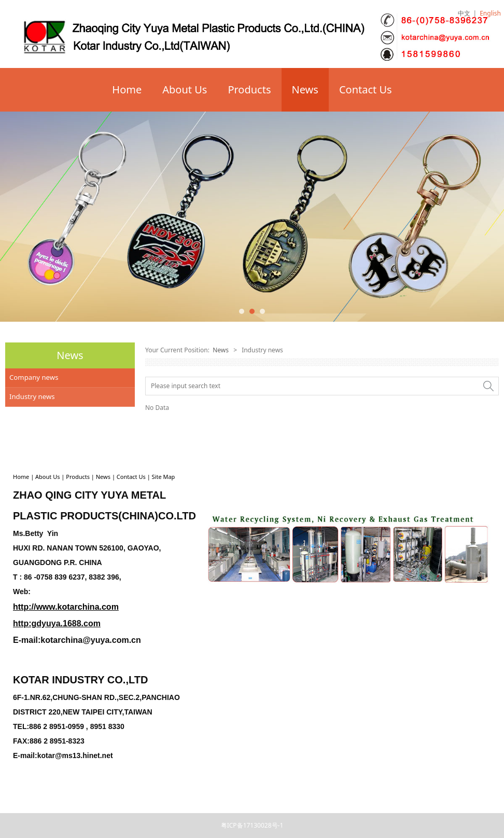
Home (127, 90)
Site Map (164, 477)
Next (490, 216)
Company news (34, 377)
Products (249, 90)
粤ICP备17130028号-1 (252, 825)
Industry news (32, 396)
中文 (464, 13)
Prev (14, 216)
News (305, 90)
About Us (185, 90)
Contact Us (366, 90)
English (490, 13)
